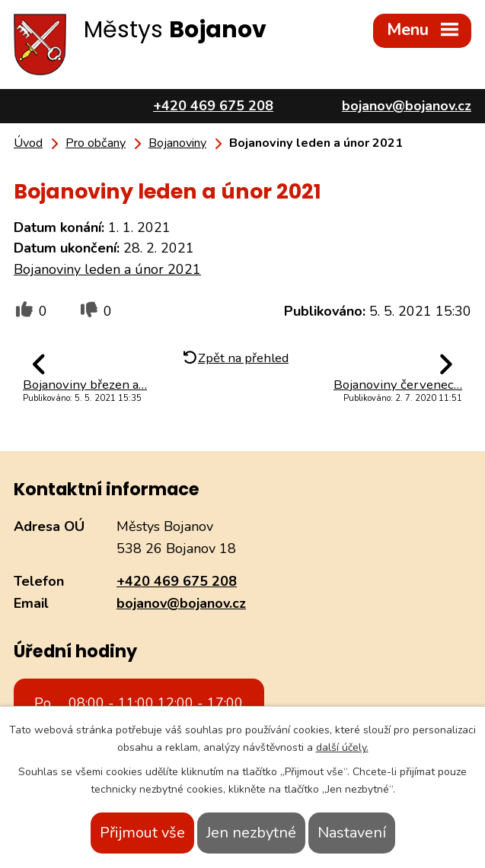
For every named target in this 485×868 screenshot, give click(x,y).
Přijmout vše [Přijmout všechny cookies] (142, 833)
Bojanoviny (177, 143)
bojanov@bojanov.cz (181, 603)
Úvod (28, 143)
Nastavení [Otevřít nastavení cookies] (352, 833)
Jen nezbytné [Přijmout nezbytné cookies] (251, 833)
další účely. (342, 747)
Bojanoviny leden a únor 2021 (107, 269)
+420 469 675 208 (177, 581)
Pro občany (96, 143)
